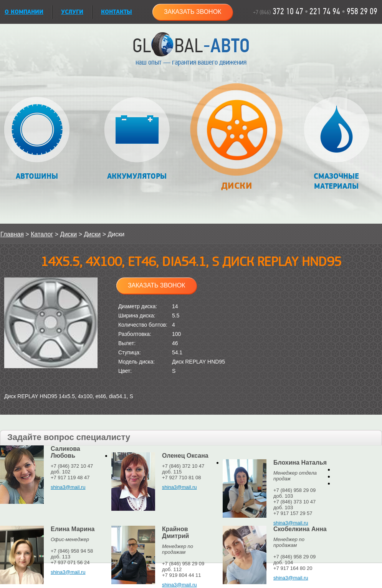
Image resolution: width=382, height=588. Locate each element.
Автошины (37, 139)
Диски (236, 141)
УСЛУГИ (72, 12)
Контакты (117, 12)
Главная (12, 234)
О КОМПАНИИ (24, 12)
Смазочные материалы (337, 144)
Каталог (42, 234)
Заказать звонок (193, 12)
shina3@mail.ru (68, 487)
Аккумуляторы (137, 139)
